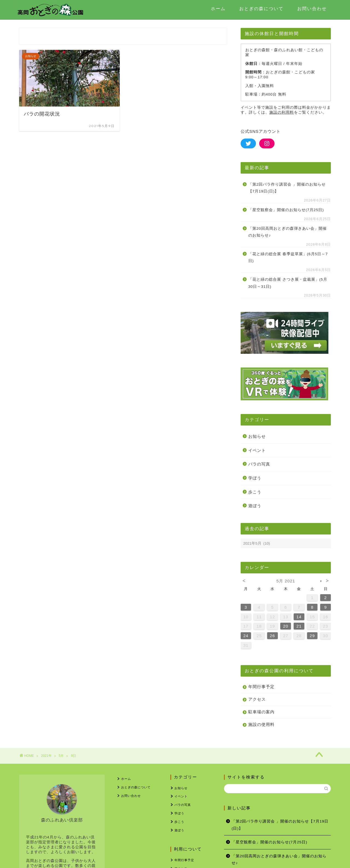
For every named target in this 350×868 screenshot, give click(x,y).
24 (246, 636)
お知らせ (257, 436)
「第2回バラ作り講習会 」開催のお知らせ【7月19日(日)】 (287, 188)
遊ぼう (255, 506)
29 (312, 636)
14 (299, 617)
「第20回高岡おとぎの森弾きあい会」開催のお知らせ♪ (288, 232)
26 (272, 636)
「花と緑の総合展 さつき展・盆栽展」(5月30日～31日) (288, 283)
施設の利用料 (282, 112)
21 (299, 626)
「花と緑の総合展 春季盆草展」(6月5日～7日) (288, 258)
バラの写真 (259, 464)
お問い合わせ (312, 8)
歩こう (255, 492)
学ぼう (255, 478)
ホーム (218, 8)
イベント (257, 450)
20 (286, 626)
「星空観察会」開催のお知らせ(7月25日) (286, 210)
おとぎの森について (261, 8)
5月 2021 (286, 581)
